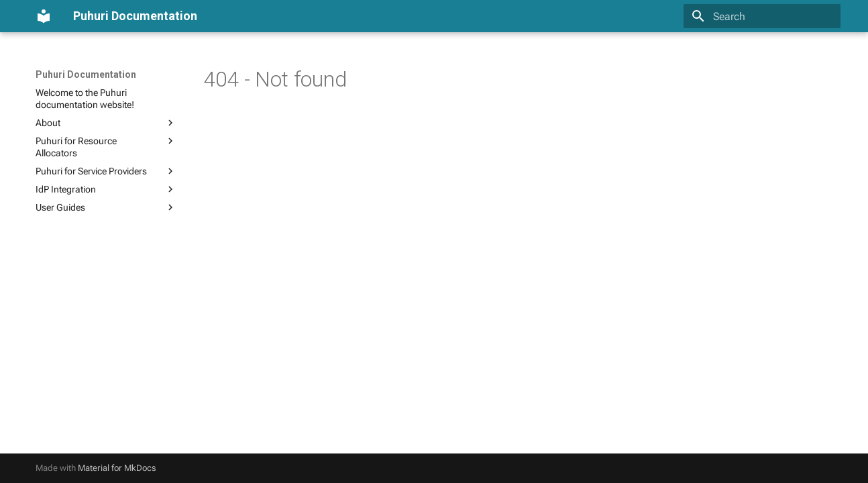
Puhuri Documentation (86, 74)
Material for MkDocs (117, 468)
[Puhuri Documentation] (44, 16)
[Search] (762, 16)
